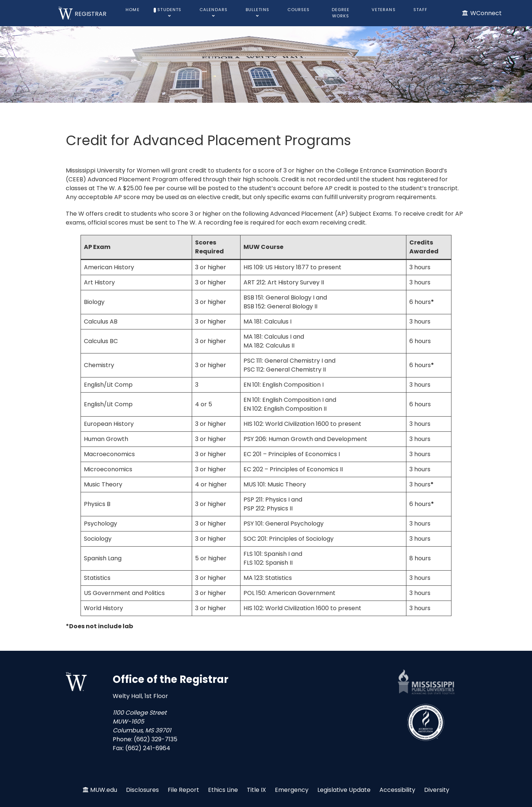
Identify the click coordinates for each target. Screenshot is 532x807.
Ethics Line (223, 790)
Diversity (437, 790)
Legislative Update (344, 790)
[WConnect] (482, 13)
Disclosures (142, 790)
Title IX (256, 790)
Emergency (292, 790)
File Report (183, 790)
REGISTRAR (91, 14)
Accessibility (397, 790)
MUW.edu (104, 790)
